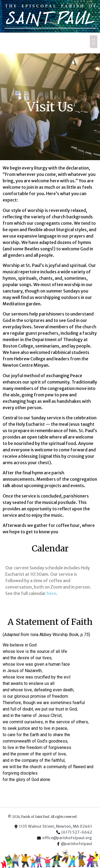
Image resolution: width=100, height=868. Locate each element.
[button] (94, 42)
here (51, 593)
